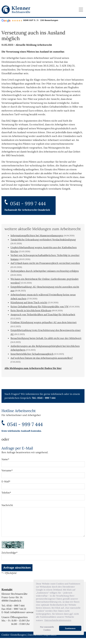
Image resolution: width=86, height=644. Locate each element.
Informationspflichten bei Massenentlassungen (37, 235)
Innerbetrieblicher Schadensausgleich (32, 354)
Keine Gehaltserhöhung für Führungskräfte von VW (40, 306)
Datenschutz (35, 641)
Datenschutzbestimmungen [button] (58, 620)
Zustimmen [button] (70, 628)
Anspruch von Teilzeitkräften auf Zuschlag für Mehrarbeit (43, 314)
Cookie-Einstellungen (14, 641)
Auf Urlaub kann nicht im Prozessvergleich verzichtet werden (45, 263)
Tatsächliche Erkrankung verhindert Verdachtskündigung (43, 240)
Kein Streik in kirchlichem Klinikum (31, 310)
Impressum (50, 641)
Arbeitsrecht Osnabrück (36, 210)
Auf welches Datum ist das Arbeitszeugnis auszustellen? (42, 358)
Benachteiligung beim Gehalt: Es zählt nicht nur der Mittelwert (46, 338)
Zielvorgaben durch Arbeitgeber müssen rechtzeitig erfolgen (45, 271)
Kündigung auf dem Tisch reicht (29, 302)
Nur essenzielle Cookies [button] (47, 628)
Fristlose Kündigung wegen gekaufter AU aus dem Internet (44, 322)
